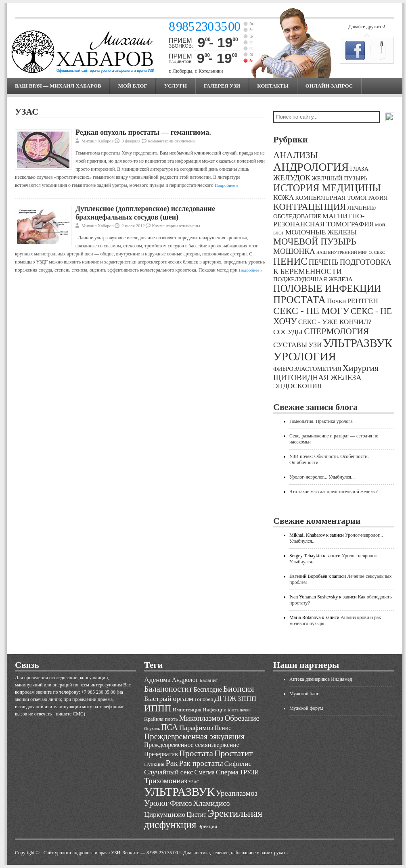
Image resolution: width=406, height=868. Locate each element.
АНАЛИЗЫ (296, 155)
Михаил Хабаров (98, 141)
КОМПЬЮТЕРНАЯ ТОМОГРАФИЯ (341, 198)
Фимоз (181, 803)
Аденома (157, 680)
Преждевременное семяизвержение (192, 745)
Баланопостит (168, 689)
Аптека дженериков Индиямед (321, 679)
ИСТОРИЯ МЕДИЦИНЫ (327, 188)
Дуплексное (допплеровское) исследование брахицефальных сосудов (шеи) (145, 213)
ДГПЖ (225, 698)
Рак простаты (201, 763)
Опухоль (152, 729)
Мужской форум (306, 708)
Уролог (156, 803)
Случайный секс (168, 772)
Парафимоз (196, 728)
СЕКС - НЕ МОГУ (311, 311)
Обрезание (242, 718)
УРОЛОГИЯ (305, 356)
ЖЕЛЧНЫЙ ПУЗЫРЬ (339, 178)
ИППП (158, 708)
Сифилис (238, 763)
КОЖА (284, 198)
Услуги (176, 86)
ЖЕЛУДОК (292, 178)
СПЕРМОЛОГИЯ (336, 331)
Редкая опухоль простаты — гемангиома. (143, 132)
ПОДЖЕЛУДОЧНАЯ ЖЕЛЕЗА (313, 279)
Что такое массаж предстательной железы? (334, 492)
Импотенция (187, 710)
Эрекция (207, 826)
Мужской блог (304, 694)
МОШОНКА (294, 251)
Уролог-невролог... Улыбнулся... (322, 477)
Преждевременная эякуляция (194, 736)
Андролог (185, 680)
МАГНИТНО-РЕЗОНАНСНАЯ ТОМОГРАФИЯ (323, 220)
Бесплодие (208, 689)
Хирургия (361, 368)
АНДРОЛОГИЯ (311, 167)
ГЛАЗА (359, 169)
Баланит (209, 680)
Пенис (223, 728)
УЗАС (194, 782)
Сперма (227, 772)
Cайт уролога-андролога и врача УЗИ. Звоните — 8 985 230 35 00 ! (112, 853)
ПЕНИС (290, 261)
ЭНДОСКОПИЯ (297, 386)
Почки (336, 301)
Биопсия (239, 689)
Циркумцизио (165, 814)
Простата (196, 753)
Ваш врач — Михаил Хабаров (58, 86)
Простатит (233, 753)
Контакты (273, 86)
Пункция (154, 764)
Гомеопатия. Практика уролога (321, 421)
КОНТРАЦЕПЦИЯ (310, 207)
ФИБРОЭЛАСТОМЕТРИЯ (307, 369)
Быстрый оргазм (169, 699)
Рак (172, 763)
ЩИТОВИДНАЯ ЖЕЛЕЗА (317, 378)
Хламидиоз (211, 803)
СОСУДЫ (288, 332)
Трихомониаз (166, 781)
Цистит (196, 815)
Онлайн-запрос (329, 86)
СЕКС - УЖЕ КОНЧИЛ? (335, 322)
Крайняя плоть (161, 719)
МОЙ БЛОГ (133, 86)
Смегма (204, 772)
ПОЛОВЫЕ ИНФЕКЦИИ (327, 288)
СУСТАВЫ (290, 345)
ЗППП (247, 699)
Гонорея (204, 699)
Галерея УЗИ (222, 86)
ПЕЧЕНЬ (324, 262)
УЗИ (315, 345)
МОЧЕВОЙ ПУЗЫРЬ (315, 242)
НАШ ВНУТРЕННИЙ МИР (342, 252)
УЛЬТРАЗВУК (358, 343)
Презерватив (161, 754)
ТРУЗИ (249, 772)
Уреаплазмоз (237, 793)
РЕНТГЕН (363, 301)
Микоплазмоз (201, 718)
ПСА (170, 727)
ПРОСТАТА (299, 300)
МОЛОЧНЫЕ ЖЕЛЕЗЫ (321, 232)
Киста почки (239, 710)
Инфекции (215, 710)
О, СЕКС (377, 252)
